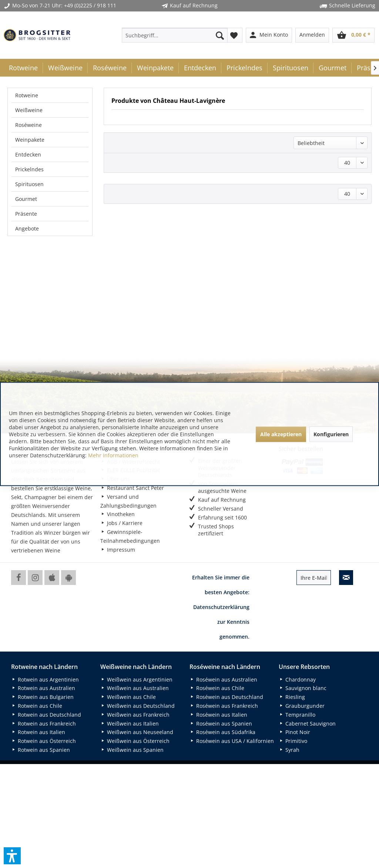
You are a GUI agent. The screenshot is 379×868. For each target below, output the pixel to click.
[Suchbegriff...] (175, 35)
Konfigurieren (331, 434)
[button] (12, 856)
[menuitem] (175, 35)
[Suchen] (220, 35)
